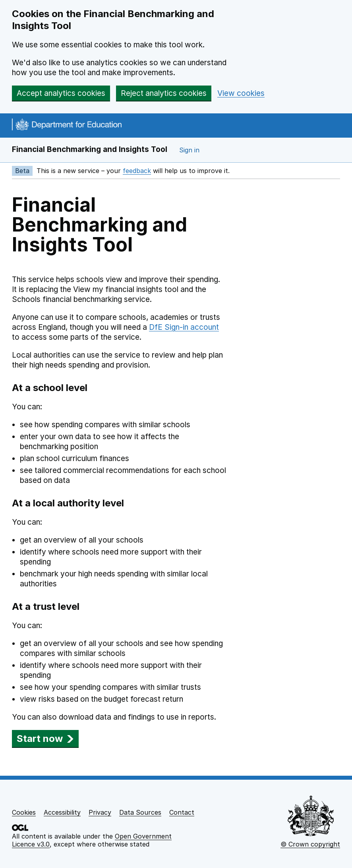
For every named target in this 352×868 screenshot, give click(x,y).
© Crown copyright (310, 844)
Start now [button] (45, 739)
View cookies (241, 93)
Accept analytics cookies (61, 93)
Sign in (189, 150)
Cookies (24, 812)
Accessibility (62, 812)
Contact (182, 812)
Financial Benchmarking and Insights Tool (90, 149)
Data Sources (140, 812)
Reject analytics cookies (164, 93)
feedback (137, 171)
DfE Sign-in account (184, 327)
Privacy (100, 812)
